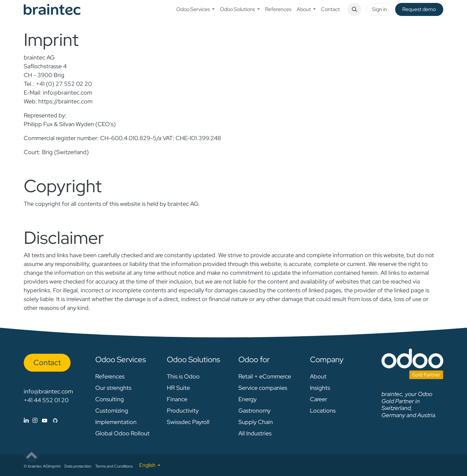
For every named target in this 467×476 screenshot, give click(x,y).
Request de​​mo (419, 9)
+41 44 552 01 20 (46, 400)
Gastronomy (254, 410)
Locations (323, 410)
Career (319, 399)
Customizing (112, 410)
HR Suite (178, 388)
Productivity (183, 410)
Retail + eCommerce (265, 376)
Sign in (380, 9)
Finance (177, 399)
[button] (354, 9)
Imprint (54, 466)
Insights (320, 388)
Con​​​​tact (47, 363)
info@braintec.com (48, 391)
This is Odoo (183, 376)
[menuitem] (195, 9)
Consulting (110, 399)
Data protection (78, 466)
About (318, 376)
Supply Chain (256, 422)
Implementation (116, 422)
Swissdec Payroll (188, 422)
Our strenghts (113, 388)
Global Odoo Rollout (122, 433)
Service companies (263, 388)
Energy (247, 399)
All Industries (255, 433)
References (110, 376)
